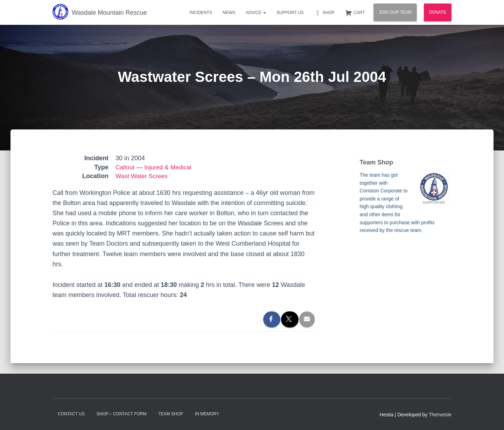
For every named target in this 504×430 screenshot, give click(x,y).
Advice (256, 13)
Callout (125, 167)
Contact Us (71, 414)
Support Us (290, 13)
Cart (355, 13)
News (229, 13)
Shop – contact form (122, 414)
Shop (324, 13)
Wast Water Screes (142, 176)
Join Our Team (395, 12)
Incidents (201, 13)
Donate (438, 12)
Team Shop (171, 414)
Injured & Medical (169, 167)
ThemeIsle (440, 415)
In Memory (207, 414)
